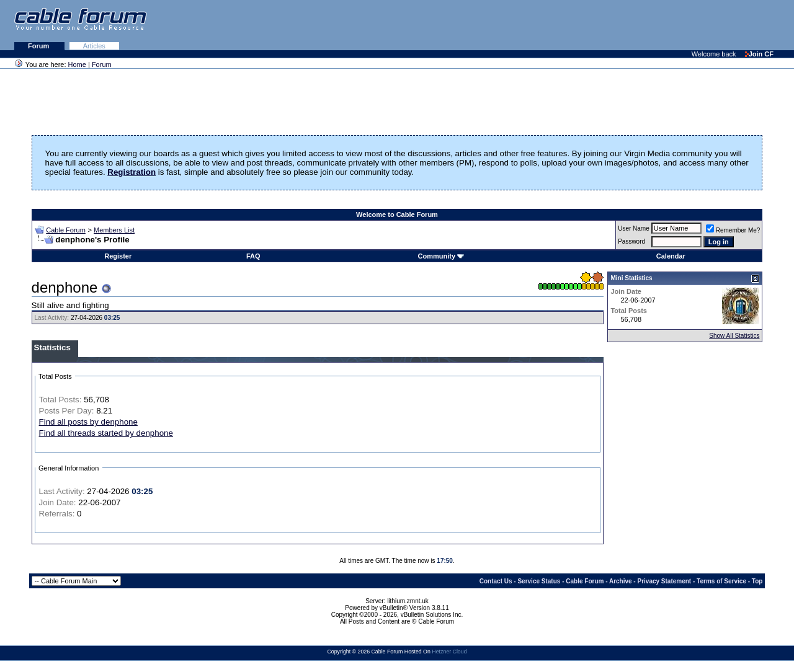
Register (118, 256)
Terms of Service (721, 581)
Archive (621, 581)
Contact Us (496, 581)
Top (757, 581)
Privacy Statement (664, 581)
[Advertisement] (643, 25)
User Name (634, 228)
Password (631, 241)
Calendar (671, 256)
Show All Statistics (734, 336)
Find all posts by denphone (88, 422)
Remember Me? (733, 230)
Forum (39, 46)
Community (441, 256)
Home (77, 64)
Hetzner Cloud (449, 652)
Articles (94, 46)
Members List (114, 230)
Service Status (539, 581)
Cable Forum (66, 230)
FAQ (253, 256)
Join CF (759, 54)
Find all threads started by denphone (106, 433)
